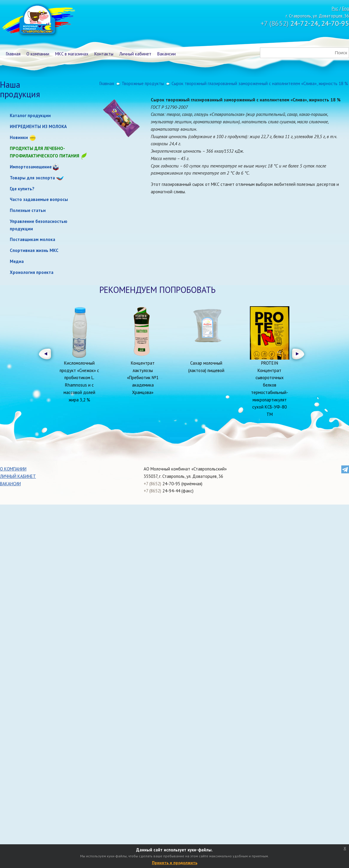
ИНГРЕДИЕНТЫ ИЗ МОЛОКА (38, 126)
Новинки (19, 137)
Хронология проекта (32, 272)
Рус (335, 8)
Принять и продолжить (175, 863)
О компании (38, 54)
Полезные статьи (28, 210)
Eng (346, 8)
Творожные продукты (143, 83)
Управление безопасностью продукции (39, 225)
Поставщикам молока (32, 239)
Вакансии (166, 54)
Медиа (17, 261)
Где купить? (22, 189)
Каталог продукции (30, 115)
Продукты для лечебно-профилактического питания (49, 153)
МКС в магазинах (72, 54)
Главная (13, 54)
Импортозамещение (31, 167)
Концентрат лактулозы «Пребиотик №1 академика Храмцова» (143, 378)
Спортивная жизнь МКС (34, 250)
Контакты (104, 54)
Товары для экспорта (32, 178)
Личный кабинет (135, 54)
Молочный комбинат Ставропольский (38, 21)
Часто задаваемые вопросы (39, 199)
